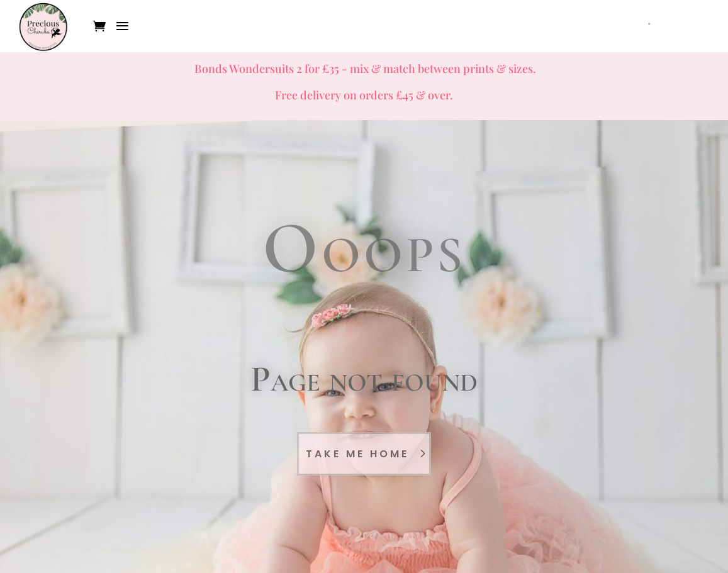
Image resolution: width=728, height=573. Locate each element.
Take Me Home (357, 454)
